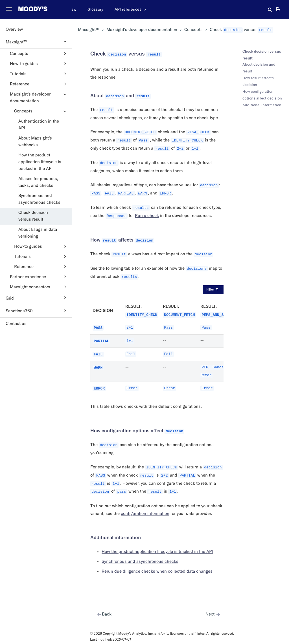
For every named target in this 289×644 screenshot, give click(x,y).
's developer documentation (142, 30)
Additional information (262, 105)
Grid (37, 298)
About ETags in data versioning (38, 233)
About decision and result (259, 68)
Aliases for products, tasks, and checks (38, 182)
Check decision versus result (33, 216)
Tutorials (39, 74)
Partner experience (39, 277)
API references (128, 10)
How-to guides (39, 64)
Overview (14, 29)
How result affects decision (258, 82)
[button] (270, 9)
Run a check (147, 216)
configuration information (145, 514)
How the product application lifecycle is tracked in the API (40, 162)
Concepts (39, 54)
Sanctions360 (37, 310)
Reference (39, 84)
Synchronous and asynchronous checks (39, 199)
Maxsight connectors (39, 287)
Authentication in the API (39, 125)
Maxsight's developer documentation (39, 97)
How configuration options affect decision (262, 95)
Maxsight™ (37, 41)
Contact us (16, 324)
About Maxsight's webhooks (35, 142)
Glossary (95, 10)
